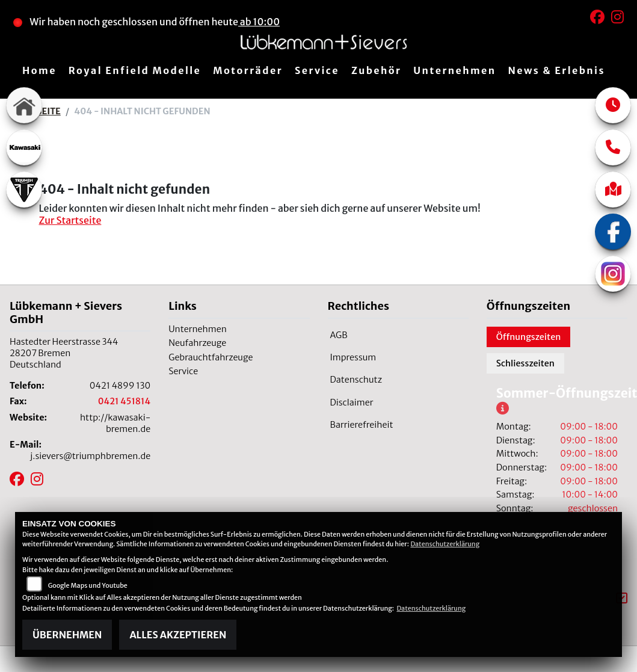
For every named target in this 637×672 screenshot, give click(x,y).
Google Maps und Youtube (88, 585)
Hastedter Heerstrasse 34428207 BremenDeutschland (64, 353)
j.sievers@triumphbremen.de (90, 456)
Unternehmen (454, 70)
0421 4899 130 (120, 386)
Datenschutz (356, 380)
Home (39, 70)
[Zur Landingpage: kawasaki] (24, 147)
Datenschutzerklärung (445, 544)
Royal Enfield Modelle (135, 70)
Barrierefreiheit (362, 425)
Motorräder (248, 70)
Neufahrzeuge (197, 343)
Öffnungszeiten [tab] (529, 337)
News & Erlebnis (557, 70)
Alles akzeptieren (178, 635)
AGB (339, 335)
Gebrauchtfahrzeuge (211, 357)
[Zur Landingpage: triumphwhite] (24, 190)
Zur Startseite (70, 220)
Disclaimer (352, 402)
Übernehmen (67, 635)
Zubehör (376, 70)
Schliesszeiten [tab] (525, 363)
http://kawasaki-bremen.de (115, 423)
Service (317, 70)
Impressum (353, 357)
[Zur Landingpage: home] (24, 105)
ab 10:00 (259, 22)
